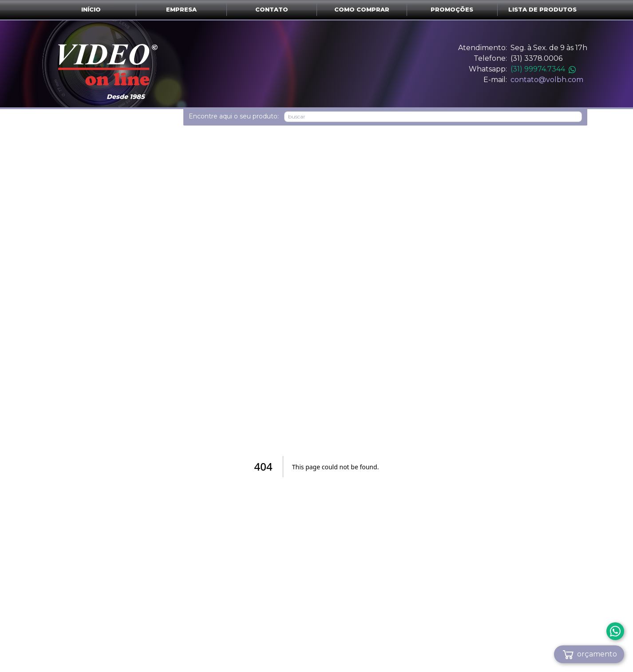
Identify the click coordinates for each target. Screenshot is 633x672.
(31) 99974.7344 (543, 69)
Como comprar (362, 10)
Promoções (452, 10)
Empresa (181, 10)
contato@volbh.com (547, 80)
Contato (272, 10)
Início (91, 10)
